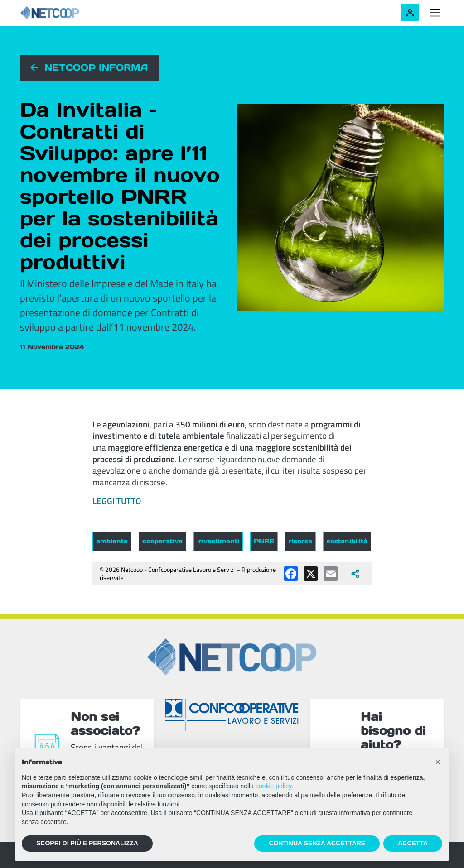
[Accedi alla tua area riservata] (410, 13)
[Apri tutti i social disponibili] (355, 574)
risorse (300, 541)
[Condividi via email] (331, 574)
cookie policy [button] (273, 786)
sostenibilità (347, 541)
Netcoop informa (96, 67)
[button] (438, 762)
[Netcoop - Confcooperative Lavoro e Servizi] (70, 13)
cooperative (162, 541)
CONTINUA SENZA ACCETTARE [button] (317, 843)
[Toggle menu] (435, 13)
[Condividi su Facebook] (291, 574)
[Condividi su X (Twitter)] (311, 574)
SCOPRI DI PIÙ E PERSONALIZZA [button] (87, 843)
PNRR (264, 541)
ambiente (112, 541)
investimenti (218, 541)
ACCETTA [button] (413, 843)
